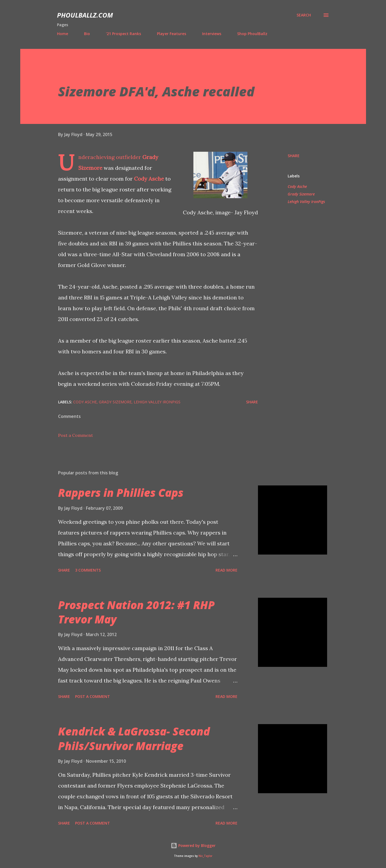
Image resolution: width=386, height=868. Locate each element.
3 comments (88, 570)
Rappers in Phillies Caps (121, 493)
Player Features (172, 34)
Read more (226, 570)
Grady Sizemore (301, 194)
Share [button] (294, 156)
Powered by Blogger (193, 845)
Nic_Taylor (205, 856)
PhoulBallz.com (85, 15)
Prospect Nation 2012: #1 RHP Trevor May (136, 612)
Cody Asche (149, 179)
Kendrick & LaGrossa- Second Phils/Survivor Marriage (134, 738)
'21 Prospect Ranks (123, 34)
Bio (87, 34)
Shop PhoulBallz (252, 34)
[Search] (304, 15)
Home (63, 34)
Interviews (212, 34)
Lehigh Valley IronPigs (306, 202)
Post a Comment (75, 435)
